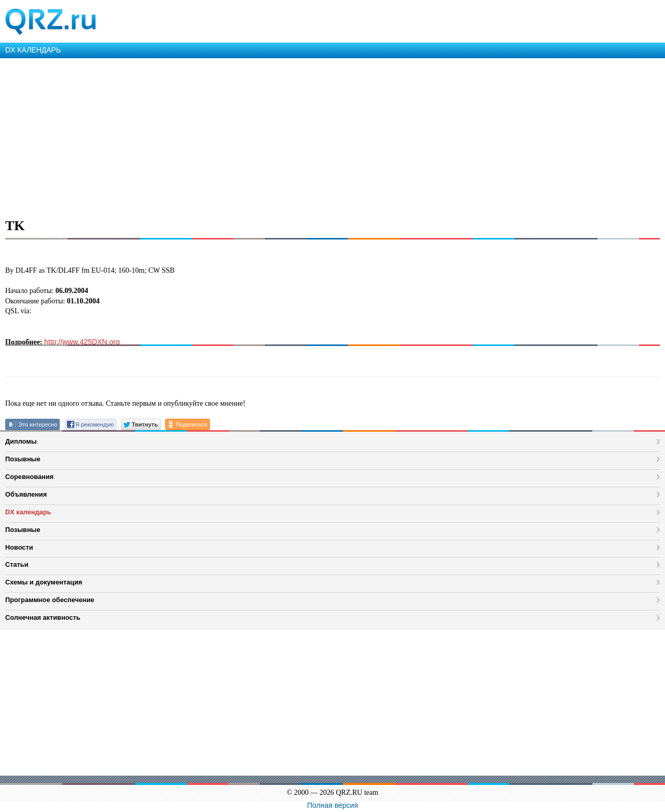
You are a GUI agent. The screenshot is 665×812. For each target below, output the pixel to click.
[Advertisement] (312, 136)
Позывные (23, 459)
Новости (19, 547)
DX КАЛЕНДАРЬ (33, 50)
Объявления (26, 494)
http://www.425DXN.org (82, 342)
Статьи (17, 564)
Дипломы (21, 441)
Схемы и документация (44, 582)
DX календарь (28, 512)
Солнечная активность (43, 617)
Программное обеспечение (50, 600)
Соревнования (29, 477)
